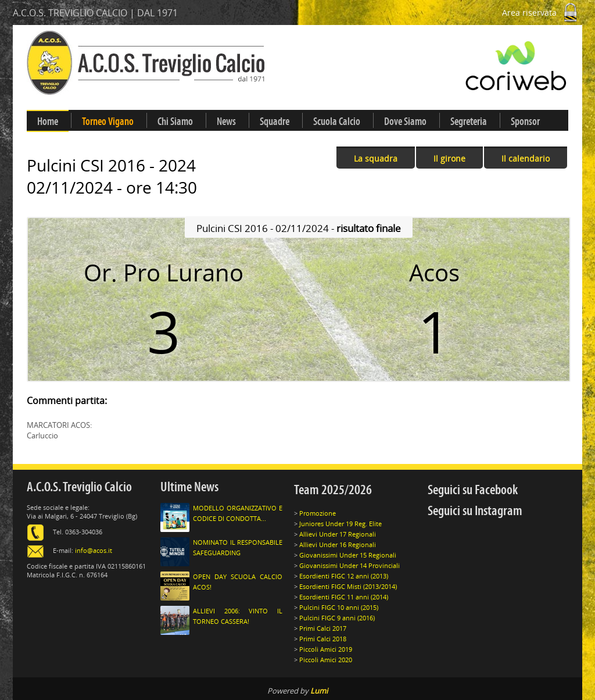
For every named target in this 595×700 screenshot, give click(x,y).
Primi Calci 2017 (323, 628)
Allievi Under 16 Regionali (338, 544)
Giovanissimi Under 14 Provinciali (350, 565)
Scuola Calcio (337, 122)
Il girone (449, 158)
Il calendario (526, 158)
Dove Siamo (405, 122)
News (226, 122)
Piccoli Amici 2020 (326, 660)
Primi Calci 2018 (323, 639)
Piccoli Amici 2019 (326, 649)
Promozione (318, 513)
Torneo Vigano (108, 122)
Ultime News (189, 487)
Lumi (319, 691)
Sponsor (525, 122)
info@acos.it (94, 550)
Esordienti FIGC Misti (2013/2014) (348, 586)
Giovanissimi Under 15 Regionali (348, 555)
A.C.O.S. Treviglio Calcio (79, 487)
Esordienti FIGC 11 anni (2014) (344, 597)
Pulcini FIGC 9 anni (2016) (337, 618)
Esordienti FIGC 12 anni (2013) (344, 576)
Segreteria (469, 122)
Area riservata (542, 12)
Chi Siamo (175, 122)
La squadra (376, 158)
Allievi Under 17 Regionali (338, 534)
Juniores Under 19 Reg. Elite (340, 524)
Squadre (275, 122)
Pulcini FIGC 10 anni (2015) (339, 607)
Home (48, 122)
